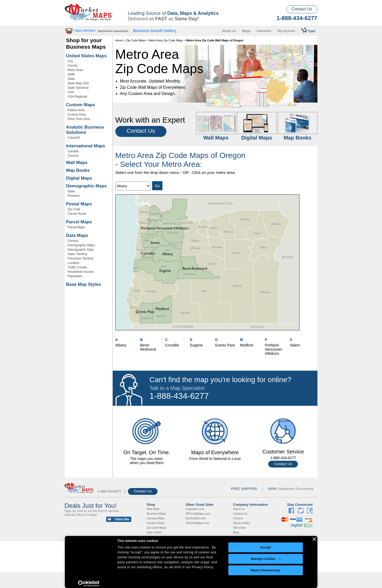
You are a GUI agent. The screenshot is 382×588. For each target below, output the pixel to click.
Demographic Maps (87, 186)
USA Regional (77, 97)
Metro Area (75, 70)
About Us (229, 31)
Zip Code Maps (136, 40)
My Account (286, 31)
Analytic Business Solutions (85, 130)
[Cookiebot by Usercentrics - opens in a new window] (89, 584)
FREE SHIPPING (244, 489)
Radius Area (76, 110)
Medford (246, 345)
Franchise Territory (81, 258)
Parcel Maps (79, 222)
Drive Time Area (79, 119)
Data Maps (77, 235)
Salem (295, 345)
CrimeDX (74, 138)
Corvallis (172, 345)
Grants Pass (225, 345)
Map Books (78, 170)
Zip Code (74, 209)
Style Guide (154, 532)
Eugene (196, 345)
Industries (264, 31)
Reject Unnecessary (265, 570)
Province (74, 196)
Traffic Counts (77, 267)
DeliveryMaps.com (197, 523)
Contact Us (302, 9)
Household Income (81, 272)
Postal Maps (79, 204)
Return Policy (242, 523)
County (73, 66)
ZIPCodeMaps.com (198, 514)
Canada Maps (156, 518)
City (70, 61)
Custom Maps (81, 105)
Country (73, 156)
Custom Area (77, 115)
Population (75, 276)
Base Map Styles (84, 284)
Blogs (246, 31)
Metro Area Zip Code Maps (166, 40)
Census (73, 241)
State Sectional (78, 88)
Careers (238, 518)
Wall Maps (77, 163)
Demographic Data (81, 250)
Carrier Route (77, 214)
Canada (73, 151)
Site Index (239, 528)
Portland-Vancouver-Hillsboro (274, 349)
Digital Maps (79, 178)
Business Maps (157, 514)
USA (71, 92)
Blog (236, 532)
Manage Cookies (266, 559)
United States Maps (87, 56)
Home (119, 40)
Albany (121, 345)
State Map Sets (78, 83)
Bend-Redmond (148, 347)
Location (74, 263)
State (71, 79)
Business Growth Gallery (155, 31)
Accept (265, 547)
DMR (71, 74)
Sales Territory (78, 254)
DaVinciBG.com (196, 518)
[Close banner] (314, 539)
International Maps (86, 146)
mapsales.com (195, 509)
